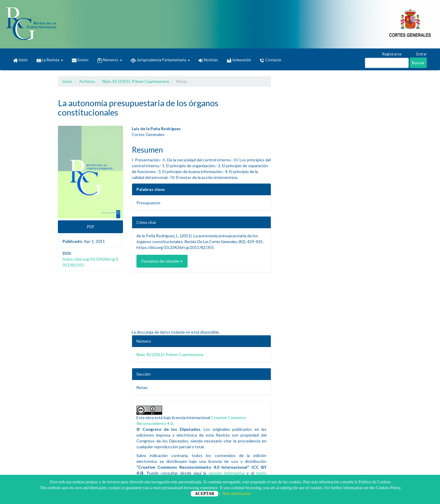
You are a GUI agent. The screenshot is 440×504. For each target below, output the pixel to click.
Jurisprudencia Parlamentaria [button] (160, 60)
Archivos (87, 81)
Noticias (208, 60)
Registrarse (389, 54)
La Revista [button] (50, 60)
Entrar (419, 54)
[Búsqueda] (387, 63)
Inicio (20, 60)
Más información (237, 494)
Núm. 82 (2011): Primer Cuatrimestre (136, 81)
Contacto (271, 60)
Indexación (239, 60)
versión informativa (227, 473)
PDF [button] (91, 227)
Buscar (418, 63)
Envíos (80, 60)
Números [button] (110, 60)
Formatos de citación (162, 261)
